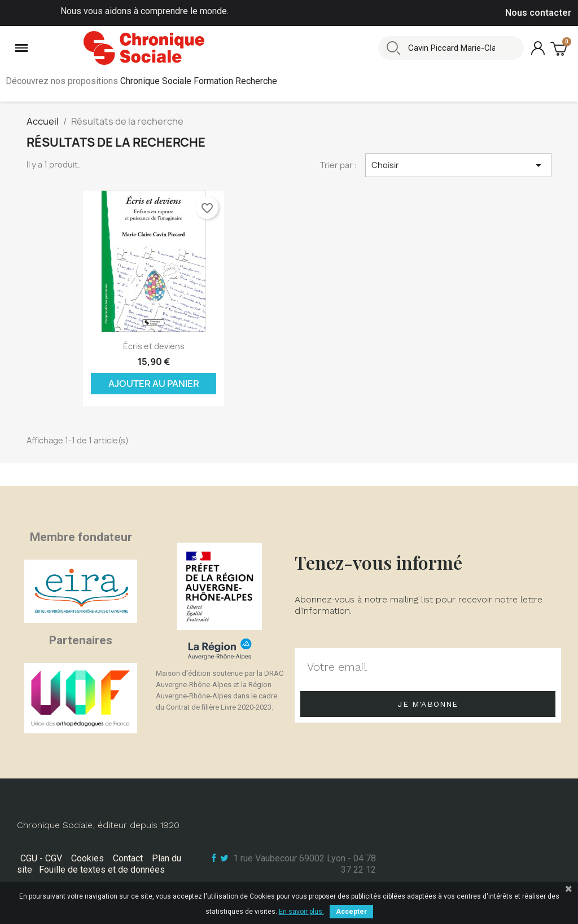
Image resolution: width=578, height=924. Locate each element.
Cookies (87, 858)
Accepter (351, 912)
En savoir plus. (301, 912)
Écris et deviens (154, 346)
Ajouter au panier (154, 384)
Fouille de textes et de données (102, 870)
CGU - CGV (41, 858)
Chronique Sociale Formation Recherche (199, 81)
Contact (128, 858)
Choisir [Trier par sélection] (458, 165)
